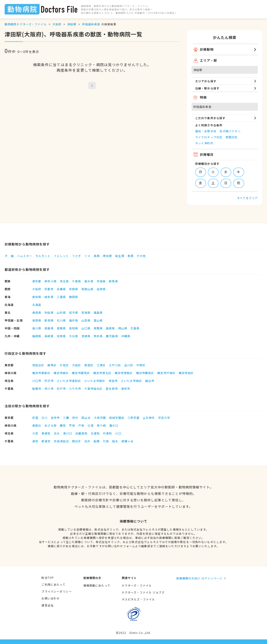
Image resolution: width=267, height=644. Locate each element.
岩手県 (74, 312)
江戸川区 (115, 365)
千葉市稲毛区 (94, 388)
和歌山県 (87, 289)
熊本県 (98, 336)
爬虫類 (107, 256)
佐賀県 (61, 336)
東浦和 (46, 433)
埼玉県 (64, 281)
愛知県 (37, 297)
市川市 (49, 388)
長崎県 (49, 336)
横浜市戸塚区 (166, 373)
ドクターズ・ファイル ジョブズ (143, 592)
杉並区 (64, 365)
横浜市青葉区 (41, 373)
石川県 (61, 320)
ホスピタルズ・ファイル (138, 599)
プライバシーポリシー (57, 591)
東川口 (68, 433)
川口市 (37, 381)
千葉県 (77, 281)
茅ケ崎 (101, 425)
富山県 (98, 320)
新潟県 (49, 320)
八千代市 (75, 388)
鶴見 (63, 425)
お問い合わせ (51, 598)
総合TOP (48, 578)
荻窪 (35, 418)
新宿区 (89, 365)
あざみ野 (50, 425)
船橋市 (37, 388)
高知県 (74, 328)
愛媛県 (61, 328)
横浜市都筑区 (81, 373)
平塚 (72, 425)
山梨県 (86, 320)
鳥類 (97, 256)
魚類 (131, 256)
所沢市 (49, 381)
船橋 (97, 441)
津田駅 (72, 24)
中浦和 (107, 433)
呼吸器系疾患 (91, 24)
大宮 (35, 433)
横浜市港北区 (102, 373)
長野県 (37, 320)
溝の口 (114, 425)
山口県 (86, 328)
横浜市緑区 (61, 373)
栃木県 (89, 281)
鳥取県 (98, 328)
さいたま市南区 (95, 381)
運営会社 (47, 605)
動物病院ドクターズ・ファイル (26, 24)
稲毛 (115, 441)
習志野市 (112, 388)
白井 (87, 441)
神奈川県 (50, 281)
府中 (75, 418)
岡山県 (123, 328)
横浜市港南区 (124, 373)
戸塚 (81, 425)
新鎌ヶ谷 (128, 441)
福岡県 (37, 336)
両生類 (120, 256)
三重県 (61, 297)
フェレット (61, 256)
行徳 (106, 441)
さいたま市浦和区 (69, 381)
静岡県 (74, 297)
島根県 (110, 328)
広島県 (135, 328)
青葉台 (37, 425)
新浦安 (46, 441)
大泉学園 (100, 418)
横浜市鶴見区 (145, 373)
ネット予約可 (204, 143)
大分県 (74, 336)
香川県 (37, 328)
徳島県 (49, 328)
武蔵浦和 (81, 433)
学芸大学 (164, 418)
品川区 (129, 365)
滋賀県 (101, 289)
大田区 (77, 365)
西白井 (77, 441)
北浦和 (95, 433)
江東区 (101, 365)
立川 (44, 418)
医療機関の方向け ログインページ (199, 578)
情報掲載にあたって (97, 585)
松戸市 (61, 388)
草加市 (113, 381)
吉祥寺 (55, 418)
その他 (141, 256)
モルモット (43, 256)
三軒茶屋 (133, 418)
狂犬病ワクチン (230, 131)
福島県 (98, 312)
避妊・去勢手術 (206, 131)
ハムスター (25, 256)
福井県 (74, 320)
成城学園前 (117, 418)
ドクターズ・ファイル (137, 585)
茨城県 (101, 281)
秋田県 (49, 312)
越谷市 (150, 381)
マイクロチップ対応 (209, 137)
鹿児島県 (112, 336)
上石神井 (149, 418)
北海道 (37, 305)
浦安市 (126, 388)
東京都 (37, 281)
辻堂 (91, 425)
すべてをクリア (247, 198)
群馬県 (113, 281)
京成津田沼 (61, 441)
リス (87, 256)
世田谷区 (38, 365)
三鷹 (66, 418)
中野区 (141, 365)
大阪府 (57, 24)
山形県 (61, 312)
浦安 (35, 441)
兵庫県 (61, 289)
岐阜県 (49, 297)
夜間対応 (232, 137)
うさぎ (77, 256)
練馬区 (52, 365)
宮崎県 (86, 336)
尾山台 (86, 418)
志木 (57, 433)
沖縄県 (126, 336)
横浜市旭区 (186, 373)
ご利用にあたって (53, 584)
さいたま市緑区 (131, 381)
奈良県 (74, 289)
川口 (118, 433)
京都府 (49, 289)
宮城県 (86, 312)
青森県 (37, 312)
